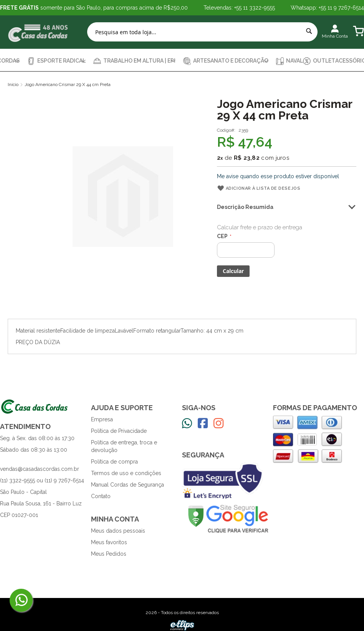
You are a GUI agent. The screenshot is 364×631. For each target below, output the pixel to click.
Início (13, 84)
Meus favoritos (109, 542)
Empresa (102, 419)
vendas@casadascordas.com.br (40, 469)
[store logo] (38, 32)
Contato (101, 496)
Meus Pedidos (109, 554)
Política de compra (114, 462)
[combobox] (202, 32)
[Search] (309, 31)
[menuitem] (56, 61)
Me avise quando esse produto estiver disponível (278, 176)
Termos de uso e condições (126, 473)
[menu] (182, 61)
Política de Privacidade (119, 431)
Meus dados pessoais (118, 531)
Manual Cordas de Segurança (127, 485)
